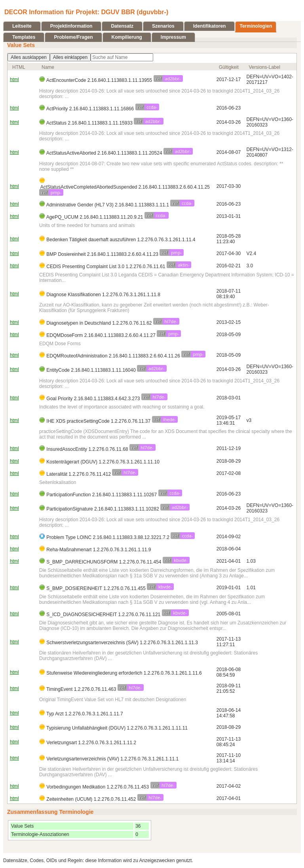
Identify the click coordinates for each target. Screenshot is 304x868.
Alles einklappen (70, 57)
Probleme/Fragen (73, 37)
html (14, 79)
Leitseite (22, 26)
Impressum (173, 37)
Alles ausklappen (29, 57)
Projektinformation (71, 26)
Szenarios (163, 26)
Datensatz (122, 26)
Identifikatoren (210, 26)
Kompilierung (127, 37)
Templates (24, 37)
